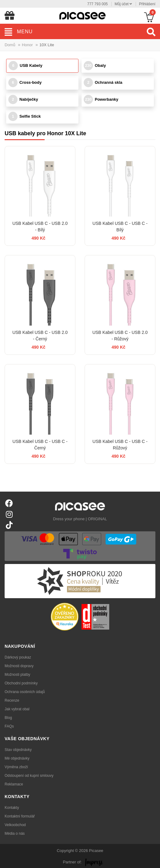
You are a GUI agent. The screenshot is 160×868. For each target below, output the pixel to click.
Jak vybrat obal (17, 709)
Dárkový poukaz (18, 657)
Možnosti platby (17, 675)
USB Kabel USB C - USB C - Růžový (120, 445)
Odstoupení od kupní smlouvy (29, 776)
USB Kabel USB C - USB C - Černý (40, 445)
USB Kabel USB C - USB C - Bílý (120, 227)
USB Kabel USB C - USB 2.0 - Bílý (40, 227)
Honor (27, 45)
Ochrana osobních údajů (25, 692)
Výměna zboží (16, 767)
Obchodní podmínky (21, 683)
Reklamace (14, 784)
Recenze (12, 700)
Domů (10, 45)
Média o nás (15, 834)
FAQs (9, 726)
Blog (8, 718)
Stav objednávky (18, 750)
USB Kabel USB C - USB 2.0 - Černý (40, 336)
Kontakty (12, 808)
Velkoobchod (15, 825)
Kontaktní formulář (20, 816)
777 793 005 (98, 4)
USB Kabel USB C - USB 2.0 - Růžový (120, 336)
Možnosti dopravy (19, 666)
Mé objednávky (17, 758)
